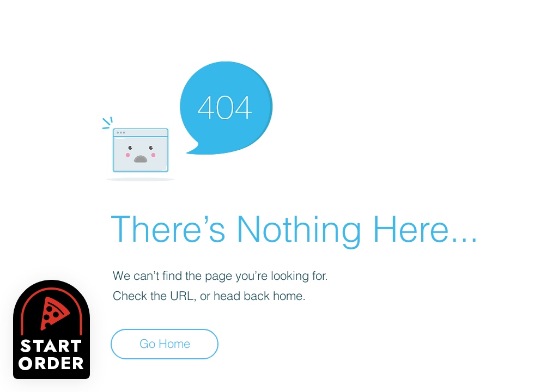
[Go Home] (165, 344)
